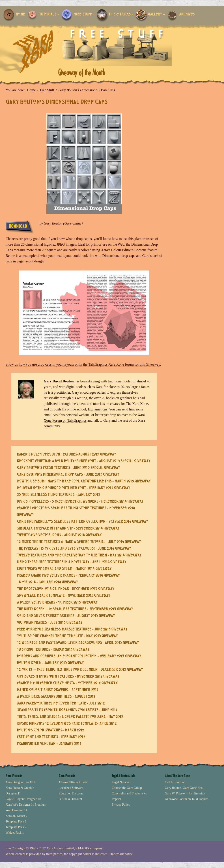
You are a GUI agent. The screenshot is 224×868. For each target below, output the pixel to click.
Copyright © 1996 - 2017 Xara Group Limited (43, 848)
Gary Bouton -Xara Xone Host (184, 788)
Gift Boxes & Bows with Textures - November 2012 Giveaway (68, 677)
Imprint (116, 799)
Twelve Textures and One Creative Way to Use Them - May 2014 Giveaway (79, 555)
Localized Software (71, 788)
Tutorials (49, 14)
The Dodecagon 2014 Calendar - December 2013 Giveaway (66, 589)
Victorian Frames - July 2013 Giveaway (50, 623)
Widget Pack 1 (15, 833)
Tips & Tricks (121, 14)
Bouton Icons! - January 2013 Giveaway (50, 663)
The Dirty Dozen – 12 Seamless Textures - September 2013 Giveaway (75, 609)
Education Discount (71, 793)
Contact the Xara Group (127, 788)
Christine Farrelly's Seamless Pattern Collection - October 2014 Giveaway (83, 522)
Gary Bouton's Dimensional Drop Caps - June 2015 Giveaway (68, 475)
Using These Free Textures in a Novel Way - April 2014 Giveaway (72, 562)
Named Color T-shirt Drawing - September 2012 (58, 690)
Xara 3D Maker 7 (17, 816)
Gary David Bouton (59, 381)
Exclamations (98, 409)
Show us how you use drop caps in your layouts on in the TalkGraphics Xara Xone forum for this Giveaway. (83, 364)
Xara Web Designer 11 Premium (26, 805)
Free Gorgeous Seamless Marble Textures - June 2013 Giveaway (72, 629)
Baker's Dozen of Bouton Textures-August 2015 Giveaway (67, 455)
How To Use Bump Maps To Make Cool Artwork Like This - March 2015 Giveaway (84, 481)
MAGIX (84, 848)
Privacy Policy (121, 805)
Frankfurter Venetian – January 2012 (49, 744)
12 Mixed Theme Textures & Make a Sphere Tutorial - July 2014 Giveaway (79, 542)
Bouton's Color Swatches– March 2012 (51, 730)
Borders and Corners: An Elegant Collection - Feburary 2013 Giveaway (79, 656)
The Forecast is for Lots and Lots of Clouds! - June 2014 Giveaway (74, 549)
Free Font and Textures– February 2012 (51, 737)
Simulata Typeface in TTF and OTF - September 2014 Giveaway (68, 529)
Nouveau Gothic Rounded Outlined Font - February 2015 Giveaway (74, 488)
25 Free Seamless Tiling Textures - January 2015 (58, 495)
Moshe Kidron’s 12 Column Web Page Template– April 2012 (67, 724)
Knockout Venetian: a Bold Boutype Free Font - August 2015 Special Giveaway (84, 461)
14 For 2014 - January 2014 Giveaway (47, 582)
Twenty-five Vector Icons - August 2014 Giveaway (59, 535)
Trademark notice (121, 854)
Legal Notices (121, 782)
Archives (187, 14)
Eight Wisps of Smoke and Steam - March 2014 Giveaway (64, 569)
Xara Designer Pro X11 (20, 782)
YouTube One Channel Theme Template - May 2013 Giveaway (67, 636)
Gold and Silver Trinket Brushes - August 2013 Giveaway (66, 616)
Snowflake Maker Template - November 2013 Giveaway (64, 596)
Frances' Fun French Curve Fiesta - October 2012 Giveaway (67, 683)
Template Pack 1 (16, 821)
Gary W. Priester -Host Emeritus (185, 793)
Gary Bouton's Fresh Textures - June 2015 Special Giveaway (69, 468)
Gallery (156, 14)
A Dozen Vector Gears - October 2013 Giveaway (57, 603)
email (48, 415)
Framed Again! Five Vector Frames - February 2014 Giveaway (68, 576)
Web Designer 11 (16, 810)
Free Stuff (84, 14)
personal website (78, 415)
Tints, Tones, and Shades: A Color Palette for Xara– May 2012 (70, 717)
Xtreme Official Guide (73, 782)
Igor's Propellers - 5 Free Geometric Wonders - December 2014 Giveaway (80, 502)
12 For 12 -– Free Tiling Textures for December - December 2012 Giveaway (80, 670)
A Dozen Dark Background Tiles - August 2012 (56, 697)
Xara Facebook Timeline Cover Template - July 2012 (61, 703)
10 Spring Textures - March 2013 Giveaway (53, 650)
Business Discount (70, 799)
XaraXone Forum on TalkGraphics (187, 799)
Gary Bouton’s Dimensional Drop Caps (57, 103)
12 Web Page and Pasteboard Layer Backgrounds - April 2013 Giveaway (78, 643)
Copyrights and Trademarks (129, 793)
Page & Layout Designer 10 (23, 799)
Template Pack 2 (16, 827)
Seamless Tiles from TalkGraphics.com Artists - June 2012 (67, 710)
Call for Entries (174, 782)
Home (20, 14)
